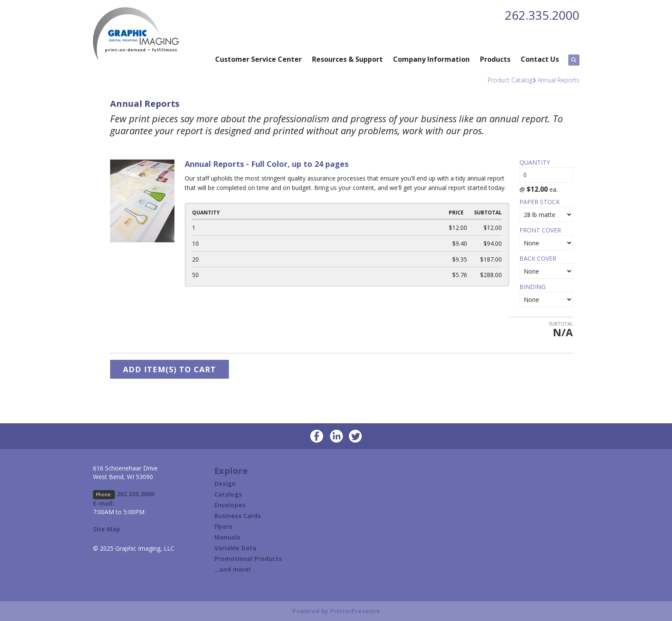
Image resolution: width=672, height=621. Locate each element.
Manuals (227, 537)
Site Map (106, 529)
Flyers (223, 526)
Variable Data (235, 548)
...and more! (232, 569)
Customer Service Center (258, 59)
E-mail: (103, 503)
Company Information (431, 59)
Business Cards (238, 516)
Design (225, 484)
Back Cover (538, 258)
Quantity (535, 162)
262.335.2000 (542, 15)
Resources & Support (347, 59)
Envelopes (230, 505)
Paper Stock (540, 202)
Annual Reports (558, 80)
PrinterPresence (355, 611)
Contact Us (540, 59)
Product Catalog (510, 80)
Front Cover (540, 230)
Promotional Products (248, 559)
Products (495, 59)
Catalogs (228, 494)
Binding (532, 287)
